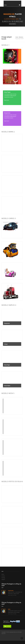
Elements (21, 37)
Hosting (3, 578)
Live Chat (7, 626)
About (3, 574)
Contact (3, 576)
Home (17, 37)
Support (3, 579)
